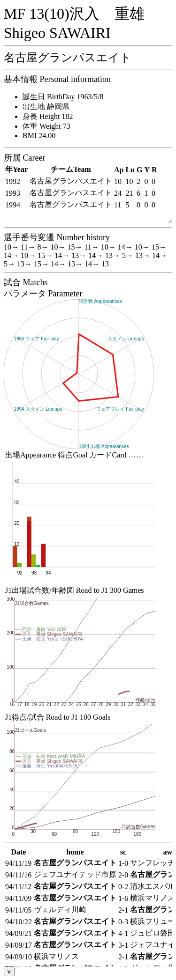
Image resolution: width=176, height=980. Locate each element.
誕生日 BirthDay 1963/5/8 (63, 97)
